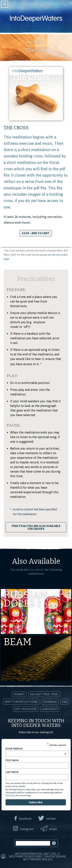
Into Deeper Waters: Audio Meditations (36, 19)
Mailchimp (11, 795)
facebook (25, 819)
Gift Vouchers (26, 709)
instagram (27, 829)
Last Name (12, 772)
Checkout (50, 709)
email (53, 829)
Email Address (36, 749)
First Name (12, 760)
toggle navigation (5, 4)
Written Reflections (21, 702)
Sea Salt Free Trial (44, 694)
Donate (19, 694)
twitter (51, 819)
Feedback (50, 702)
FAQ (65, 702)
